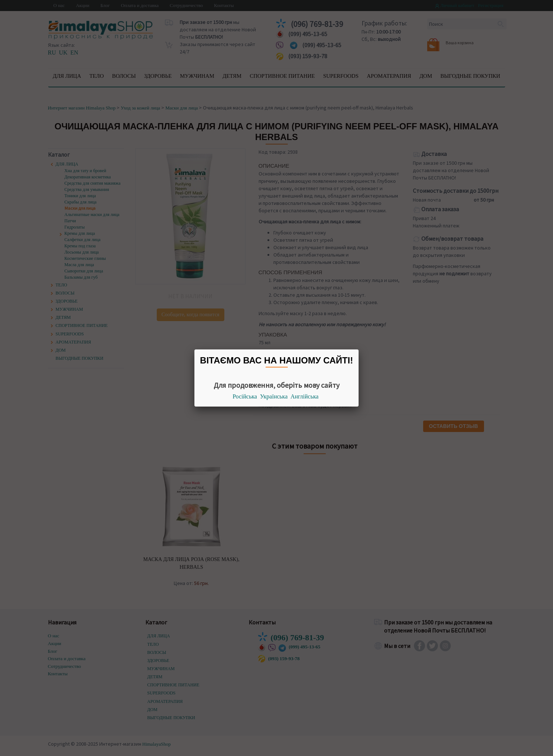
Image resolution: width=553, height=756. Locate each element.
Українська (274, 396)
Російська (245, 396)
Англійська (305, 396)
